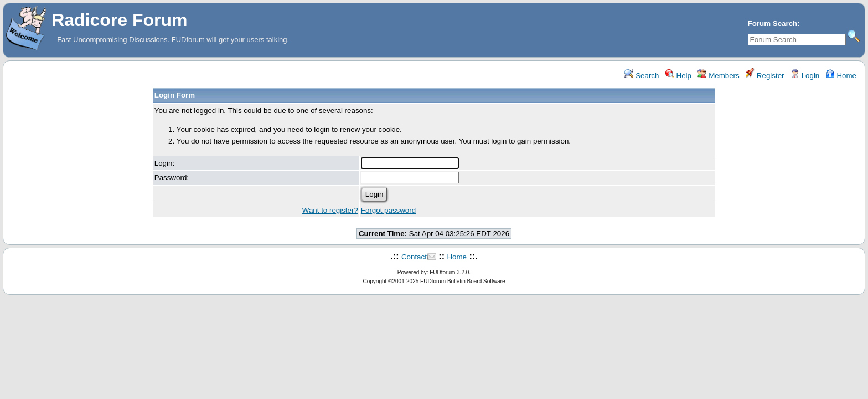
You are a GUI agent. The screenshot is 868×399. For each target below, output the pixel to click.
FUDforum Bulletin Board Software (463, 281)
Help (678, 76)
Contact (414, 257)
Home (841, 76)
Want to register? (330, 210)
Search (642, 76)
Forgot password (388, 210)
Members (718, 76)
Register (765, 76)
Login (805, 76)
